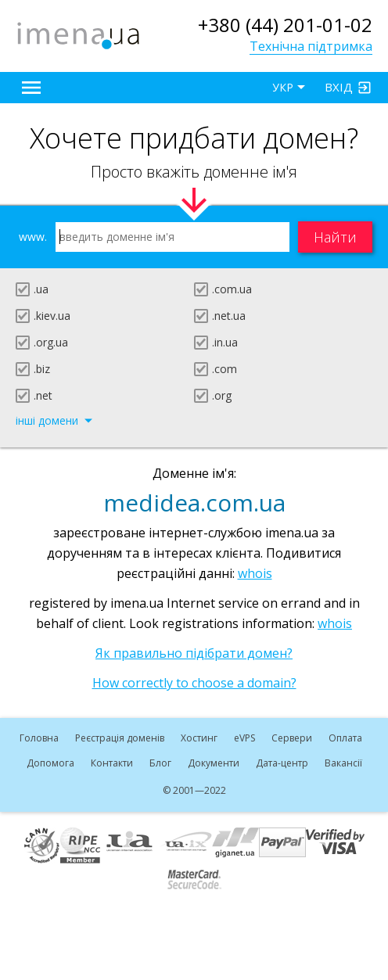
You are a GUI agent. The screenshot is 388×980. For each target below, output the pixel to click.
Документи (214, 763)
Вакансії (343, 763)
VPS (244, 738)
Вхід (339, 87)
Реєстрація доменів (120, 738)
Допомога (50, 763)
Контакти (112, 763)
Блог (160, 763)
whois (255, 573)
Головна (39, 738)
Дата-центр (282, 763)
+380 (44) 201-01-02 (285, 25)
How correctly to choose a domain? (194, 683)
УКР (283, 87)
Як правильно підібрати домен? (194, 653)
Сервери (292, 738)
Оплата (345, 738)
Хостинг (199, 738)
